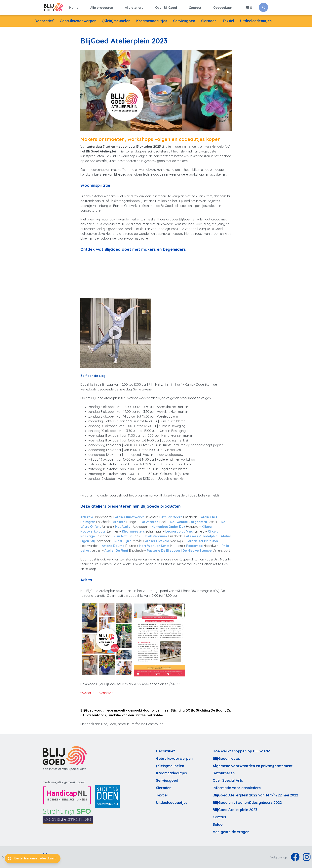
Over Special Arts (228, 780)
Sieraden (209, 20)
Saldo (218, 824)
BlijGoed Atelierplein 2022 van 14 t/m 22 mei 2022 (255, 795)
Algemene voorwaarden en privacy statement (253, 765)
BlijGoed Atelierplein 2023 (235, 809)
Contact (195, 7)
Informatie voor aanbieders (237, 787)
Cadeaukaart (223, 7)
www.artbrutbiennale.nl (97, 692)
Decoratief (44, 20)
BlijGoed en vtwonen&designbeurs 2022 (247, 802)
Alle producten (102, 7)
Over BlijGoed (166, 7)
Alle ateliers (134, 7)
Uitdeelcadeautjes (256, 20)
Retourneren (224, 773)
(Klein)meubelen (116, 20)
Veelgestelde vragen (231, 831)
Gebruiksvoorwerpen (78, 20)
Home (74, 7)
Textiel (228, 20)
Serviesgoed (184, 20)
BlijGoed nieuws (226, 758)
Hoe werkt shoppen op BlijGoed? (241, 751)
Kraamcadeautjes (152, 20)
